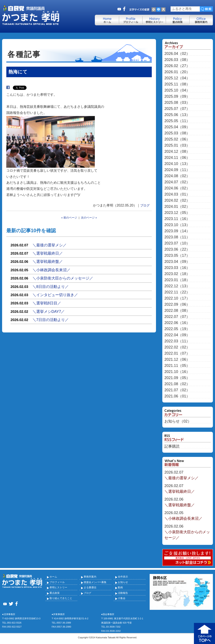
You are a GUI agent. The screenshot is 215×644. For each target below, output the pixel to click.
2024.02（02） (177, 200)
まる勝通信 (90, 587)
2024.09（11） (177, 170)
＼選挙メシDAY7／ (49, 312)
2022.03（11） (177, 341)
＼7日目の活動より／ (51, 320)
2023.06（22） (177, 249)
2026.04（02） (177, 54)
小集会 (122, 598)
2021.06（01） (177, 396)
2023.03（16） (177, 268)
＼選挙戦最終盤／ (48, 262)
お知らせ (123, 582)
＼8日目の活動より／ (51, 287)
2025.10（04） (177, 90)
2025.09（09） (177, 97)
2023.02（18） (177, 274)
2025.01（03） (177, 145)
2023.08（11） (177, 237)
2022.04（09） (177, 335)
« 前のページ (69, 218)
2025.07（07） (177, 109)
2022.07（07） (177, 317)
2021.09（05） (177, 378)
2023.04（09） (177, 262)
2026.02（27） (177, 66)
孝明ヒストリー (58, 587)
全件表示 (123, 577)
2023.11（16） (177, 219)
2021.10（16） (177, 372)
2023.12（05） (177, 213)
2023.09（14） (177, 231)
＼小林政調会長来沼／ (51, 270)
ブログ (145, 205)
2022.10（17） (177, 298)
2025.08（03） (177, 103)
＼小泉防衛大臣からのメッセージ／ (63, 278)
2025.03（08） (177, 133)
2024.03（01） (177, 194)
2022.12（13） (177, 286)
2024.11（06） (177, 158)
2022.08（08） (177, 311)
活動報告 (123, 593)
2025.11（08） (177, 84)
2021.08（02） (177, 384)
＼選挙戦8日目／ (47, 303)
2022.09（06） (177, 304)
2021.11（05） (177, 366)
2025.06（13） (177, 115)
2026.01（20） (177, 72)
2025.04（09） (177, 127)
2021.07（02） (177, 390)
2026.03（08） (177, 60)
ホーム (53, 577)
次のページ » (89, 218)
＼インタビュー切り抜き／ (55, 295)
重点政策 (55, 593)
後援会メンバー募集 (95, 582)
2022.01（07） (177, 353)
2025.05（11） (177, 121)
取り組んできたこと (61, 598)
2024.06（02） (177, 188)
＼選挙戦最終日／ (48, 253)
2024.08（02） (177, 176)
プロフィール (57, 582)
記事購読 (172, 446)
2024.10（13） (177, 164)
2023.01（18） (177, 280)
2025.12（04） (177, 78)
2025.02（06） (177, 139)
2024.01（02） (177, 207)
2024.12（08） (177, 152)
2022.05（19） (177, 329)
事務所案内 (90, 577)
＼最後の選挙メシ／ (50, 245)
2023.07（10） (177, 243)
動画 (120, 587)
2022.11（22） (177, 292)
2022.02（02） (177, 347)
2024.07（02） (177, 182)
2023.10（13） (177, 225)
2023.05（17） (177, 256)
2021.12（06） (177, 360)
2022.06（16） (177, 323)
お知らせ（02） (178, 421)
